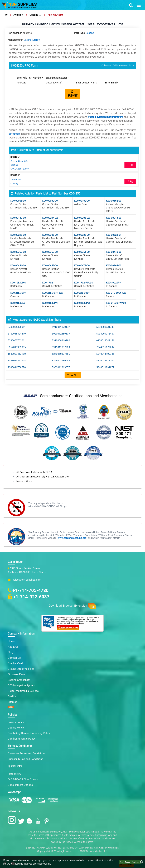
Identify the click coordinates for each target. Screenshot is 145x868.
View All (73, 375)
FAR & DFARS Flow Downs (23, 779)
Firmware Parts (16, 674)
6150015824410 (17, 334)
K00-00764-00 (114, 265)
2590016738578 (17, 367)
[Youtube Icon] (39, 821)
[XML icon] (11, 707)
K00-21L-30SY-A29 (116, 293)
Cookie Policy (16, 727)
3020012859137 (61, 334)
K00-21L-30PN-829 (53, 293)
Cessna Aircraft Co (19, 161)
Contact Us (14, 658)
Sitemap (13, 702)
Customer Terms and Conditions (26, 753)
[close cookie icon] (142, 862)
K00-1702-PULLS (83, 283)
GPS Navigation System (21, 685)
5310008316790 (61, 340)
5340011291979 (105, 367)
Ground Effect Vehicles (21, 669)
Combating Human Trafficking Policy (29, 733)
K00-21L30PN (50, 303)
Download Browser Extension (72, 606)
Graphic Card (15, 663)
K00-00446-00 (18, 265)
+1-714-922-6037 (31, 597)
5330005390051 (17, 327)
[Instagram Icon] (13, 820)
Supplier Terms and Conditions (25, 759)
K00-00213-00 (114, 218)
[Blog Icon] (30, 821)
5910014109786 (105, 354)
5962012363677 (61, 367)
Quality (12, 696)
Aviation (18, 15)
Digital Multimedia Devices (23, 691)
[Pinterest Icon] (47, 821)
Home (11, 641)
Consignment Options (20, 785)
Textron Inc (16, 179)
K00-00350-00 (18, 252)
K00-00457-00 (50, 265)
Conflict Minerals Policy (22, 739)
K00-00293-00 (18, 235)
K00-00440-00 (114, 252)
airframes (14, 134)
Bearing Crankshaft (19, 680)
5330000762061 (17, 340)
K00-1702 (48, 283)
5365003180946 (61, 360)
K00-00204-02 (50, 218)
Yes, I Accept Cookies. (130, 862)
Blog (10, 652)
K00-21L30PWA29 (116, 303)
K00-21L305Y (18, 303)
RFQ (130, 165)
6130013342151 (105, 340)
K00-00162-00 (82, 201)
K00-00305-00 (50, 235)
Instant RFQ (14, 774)
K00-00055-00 (18, 201)
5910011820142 (61, 327)
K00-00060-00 (50, 201)
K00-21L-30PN (18, 293)
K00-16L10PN (18, 283)
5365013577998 (17, 360)
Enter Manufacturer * (57, 78)
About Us (13, 647)
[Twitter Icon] (22, 821)
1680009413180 (17, 354)
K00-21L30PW (82, 303)
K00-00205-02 (82, 218)
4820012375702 (105, 360)
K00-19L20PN (114, 283)
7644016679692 (105, 347)
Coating (90, 33)
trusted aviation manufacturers (105, 117)
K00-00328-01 (114, 235)
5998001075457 (105, 334)
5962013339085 (17, 347)
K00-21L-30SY (82, 293)
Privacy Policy (16, 722)
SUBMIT (72, 94)
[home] (6, 15)
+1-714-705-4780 (30, 590)
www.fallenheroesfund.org (72, 538)
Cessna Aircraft (35, 15)
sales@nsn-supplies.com (26, 580)
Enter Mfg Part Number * (30, 78)
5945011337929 (61, 347)
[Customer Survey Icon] (68, 627)
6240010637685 (61, 354)
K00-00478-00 (82, 265)
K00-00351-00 (82, 252)
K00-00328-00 (82, 235)
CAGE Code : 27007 (20, 169)
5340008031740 (105, 327)
